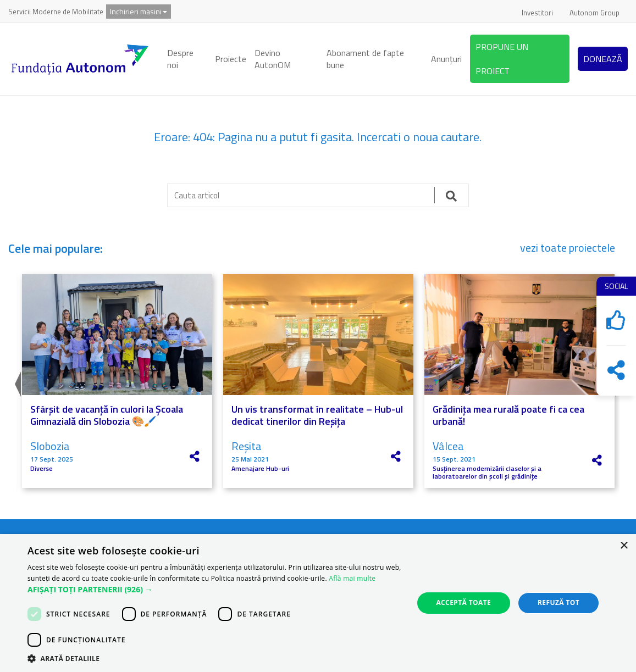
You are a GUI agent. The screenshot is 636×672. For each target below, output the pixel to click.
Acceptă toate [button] (463, 602)
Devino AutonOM (273, 59)
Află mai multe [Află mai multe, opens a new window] (352, 578)
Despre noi (180, 59)
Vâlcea (448, 446)
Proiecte (231, 59)
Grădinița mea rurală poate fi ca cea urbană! (508, 415)
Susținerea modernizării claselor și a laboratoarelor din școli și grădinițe (487, 473)
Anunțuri (446, 59)
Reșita (247, 446)
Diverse (42, 469)
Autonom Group (594, 13)
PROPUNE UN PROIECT (502, 59)
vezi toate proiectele (568, 248)
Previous (16, 381)
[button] (215, 590)
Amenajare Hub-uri (260, 469)
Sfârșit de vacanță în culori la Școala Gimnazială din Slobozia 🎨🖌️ (107, 415)
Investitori (537, 13)
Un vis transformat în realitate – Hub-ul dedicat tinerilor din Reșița (317, 415)
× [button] (624, 546)
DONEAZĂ (603, 59)
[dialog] (318, 603)
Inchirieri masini (139, 11)
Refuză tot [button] (558, 602)
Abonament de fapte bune (365, 59)
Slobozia (50, 446)
